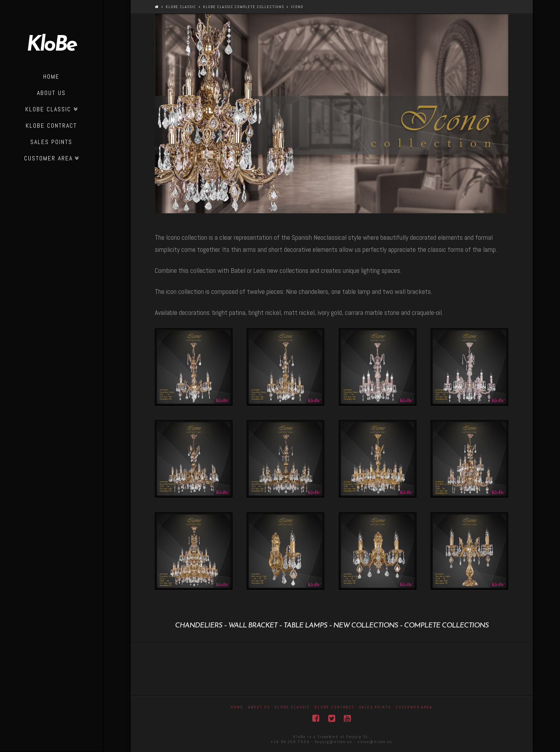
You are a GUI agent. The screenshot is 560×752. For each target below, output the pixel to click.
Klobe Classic (181, 7)
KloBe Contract (334, 707)
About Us (259, 707)
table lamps (305, 626)
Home (237, 707)
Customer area (414, 707)
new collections (366, 626)
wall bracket (253, 626)
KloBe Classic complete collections (243, 7)
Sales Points (375, 707)
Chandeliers (199, 626)
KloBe (51, 46)
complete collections (446, 626)
